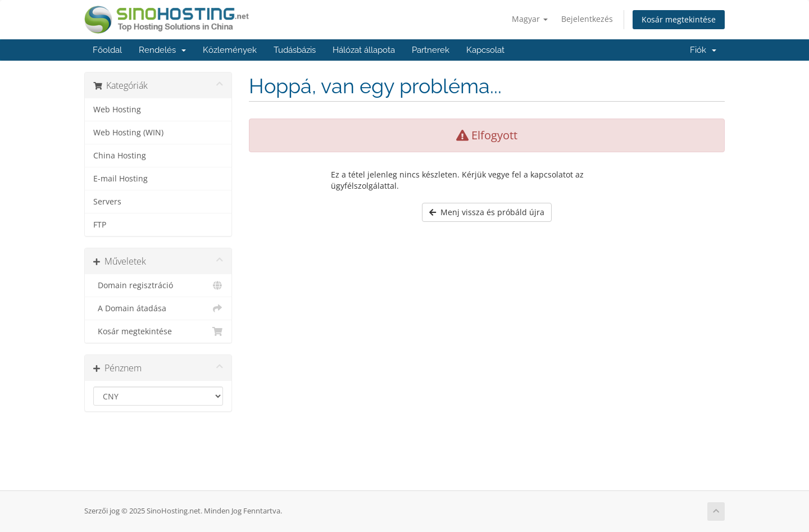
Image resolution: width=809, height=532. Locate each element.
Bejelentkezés (587, 19)
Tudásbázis (295, 50)
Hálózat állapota (364, 50)
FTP (100, 225)
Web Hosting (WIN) (128, 133)
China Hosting (120, 156)
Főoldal (107, 50)
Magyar (530, 19)
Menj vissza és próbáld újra (487, 212)
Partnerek (431, 50)
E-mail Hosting (121, 179)
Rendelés (162, 50)
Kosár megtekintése (679, 19)
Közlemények (230, 50)
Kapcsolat (485, 50)
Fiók (703, 50)
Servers (107, 202)
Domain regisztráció (158, 285)
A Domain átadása (158, 308)
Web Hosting (117, 110)
